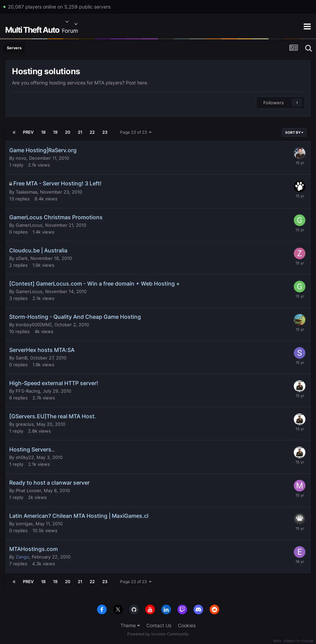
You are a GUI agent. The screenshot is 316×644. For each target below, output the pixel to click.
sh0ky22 (25, 457)
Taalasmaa (27, 192)
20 (68, 132)
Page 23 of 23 (136, 132)
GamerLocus (29, 225)
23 (105, 132)
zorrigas (24, 524)
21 (80, 132)
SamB (22, 358)
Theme (130, 625)
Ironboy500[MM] (34, 325)
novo (21, 158)
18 (44, 132)
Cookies (187, 625)
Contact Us (159, 625)
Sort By (294, 132)
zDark (22, 258)
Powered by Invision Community (158, 634)
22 (92, 132)
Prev (28, 132)
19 (55, 132)
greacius (25, 424)
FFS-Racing (28, 391)
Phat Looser (28, 490)
